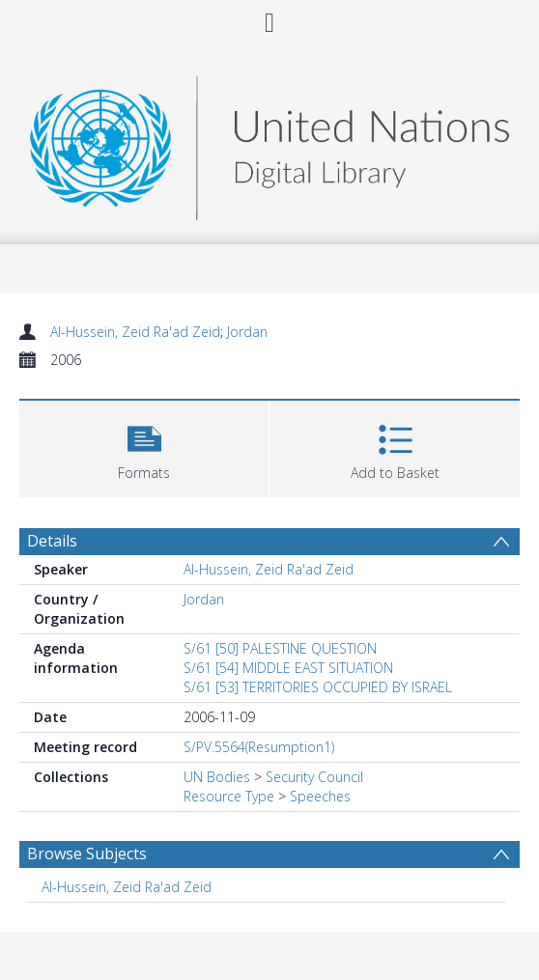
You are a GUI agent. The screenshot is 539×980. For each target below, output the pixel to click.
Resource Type (229, 796)
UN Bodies (217, 777)
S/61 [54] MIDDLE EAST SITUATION (288, 668)
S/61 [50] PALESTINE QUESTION (280, 648)
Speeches (320, 796)
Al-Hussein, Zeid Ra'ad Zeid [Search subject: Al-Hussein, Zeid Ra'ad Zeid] (127, 887)
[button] (144, 447)
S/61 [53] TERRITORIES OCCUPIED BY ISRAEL (318, 687)
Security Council (314, 777)
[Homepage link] (269, 142)
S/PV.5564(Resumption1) (259, 747)
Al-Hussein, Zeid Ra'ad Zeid (135, 332)
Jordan (247, 332)
